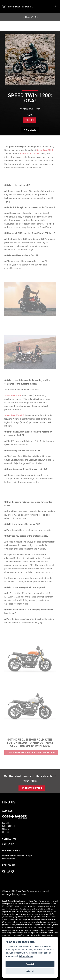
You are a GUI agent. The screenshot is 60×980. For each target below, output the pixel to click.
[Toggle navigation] (55, 6)
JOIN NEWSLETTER (32, 788)
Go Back (30, 130)
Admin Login (7, 895)
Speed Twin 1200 (45, 150)
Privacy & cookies (20, 895)
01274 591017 (31, 17)
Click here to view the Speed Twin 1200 (31, 753)
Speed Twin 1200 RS (29, 154)
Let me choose (26, 956)
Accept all (30, 964)
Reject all (30, 971)
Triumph (29, 120)
